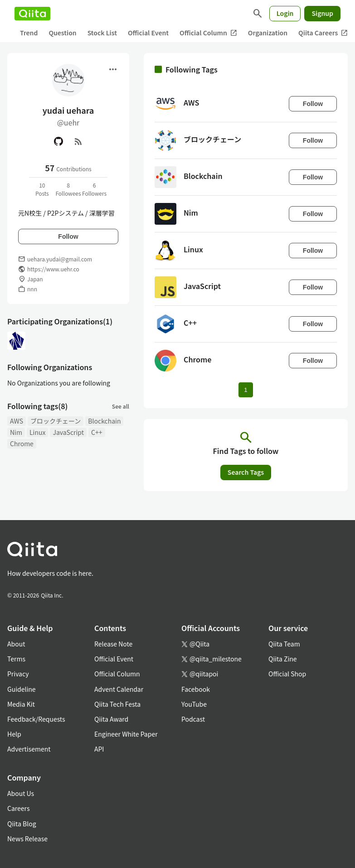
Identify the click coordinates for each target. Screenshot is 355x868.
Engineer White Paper (126, 734)
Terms (16, 659)
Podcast (193, 719)
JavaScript (68, 432)
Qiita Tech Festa (117, 704)
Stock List (102, 33)
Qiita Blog (22, 824)
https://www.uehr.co (53, 269)
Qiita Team (284, 644)
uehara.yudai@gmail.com (60, 259)
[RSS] (78, 141)
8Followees (68, 189)
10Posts (42, 189)
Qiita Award (111, 719)
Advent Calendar (119, 689)
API (99, 749)
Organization (268, 33)
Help (14, 734)
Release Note (113, 644)
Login (285, 13)
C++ (97, 432)
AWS (17, 421)
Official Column (208, 33)
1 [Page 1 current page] (246, 390)
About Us (21, 793)
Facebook (196, 689)
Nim (16, 432)
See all (121, 406)
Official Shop (287, 674)
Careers (18, 808)
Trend (29, 33)
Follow (68, 236)
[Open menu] (113, 69)
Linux (37, 432)
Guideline (22, 689)
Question (62, 33)
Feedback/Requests (36, 719)
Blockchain (104, 421)
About (16, 644)
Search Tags (246, 472)
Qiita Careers (323, 33)
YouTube (194, 704)
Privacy (18, 674)
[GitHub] (58, 141)
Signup (322, 13)
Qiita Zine (283, 659)
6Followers (94, 189)
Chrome (22, 444)
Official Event (148, 33)
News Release (27, 839)
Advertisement (29, 749)
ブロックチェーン (56, 421)
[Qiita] (32, 14)
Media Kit (21, 704)
